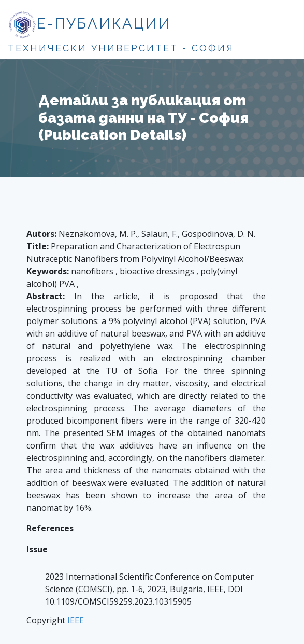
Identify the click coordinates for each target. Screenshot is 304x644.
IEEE (76, 620)
